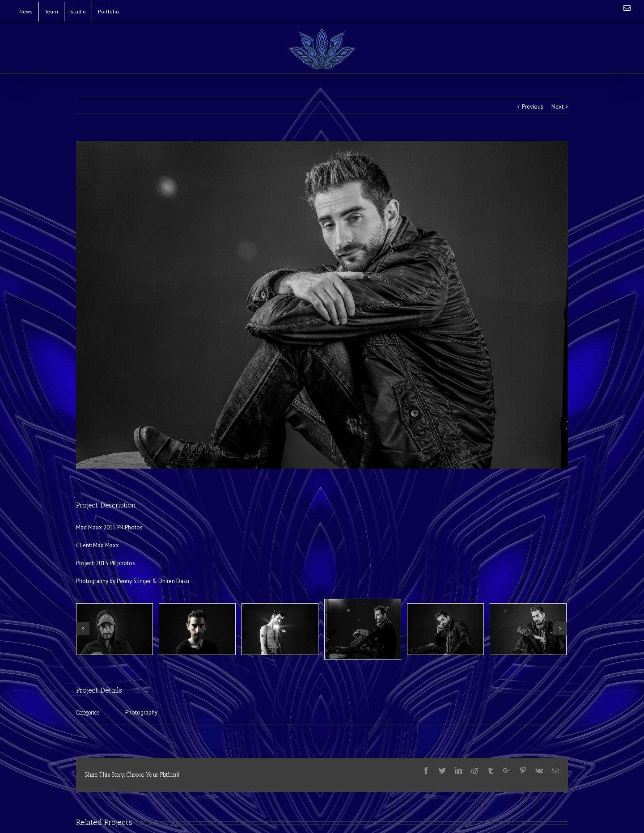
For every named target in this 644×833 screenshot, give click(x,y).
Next (557, 107)
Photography (141, 712)
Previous (533, 107)
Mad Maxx (106, 545)
